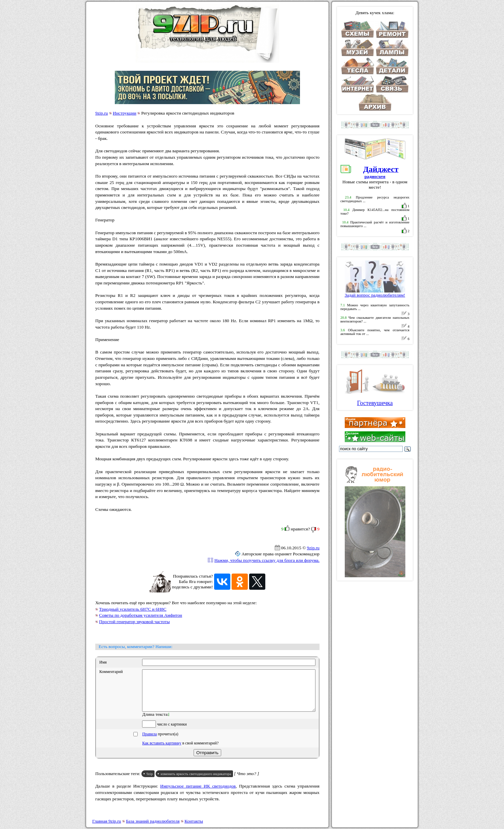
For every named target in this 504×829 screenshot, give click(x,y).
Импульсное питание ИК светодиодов (198, 794)
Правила (149, 742)
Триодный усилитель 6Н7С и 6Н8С (133, 609)
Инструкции (125, 113)
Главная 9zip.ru (107, 821)
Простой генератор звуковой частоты (134, 622)
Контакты (194, 821)
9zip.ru (102, 113)
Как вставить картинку (162, 751)
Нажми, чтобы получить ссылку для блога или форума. (267, 560)
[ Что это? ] (247, 782)
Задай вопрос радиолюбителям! (375, 293)
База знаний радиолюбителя (153, 821)
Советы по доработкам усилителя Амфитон (141, 615)
